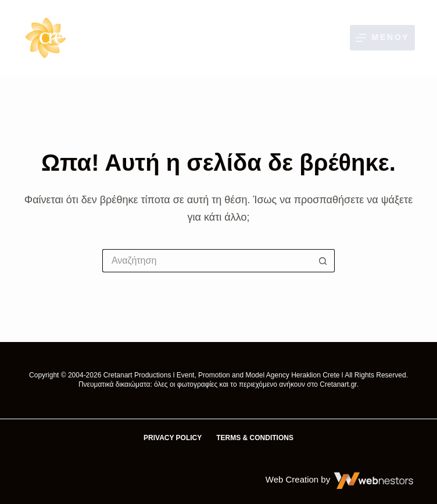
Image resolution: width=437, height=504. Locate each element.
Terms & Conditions (255, 438)
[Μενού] (382, 37)
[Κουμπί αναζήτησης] (323, 261)
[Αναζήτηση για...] (207, 261)
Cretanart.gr (338, 384)
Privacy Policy (173, 438)
